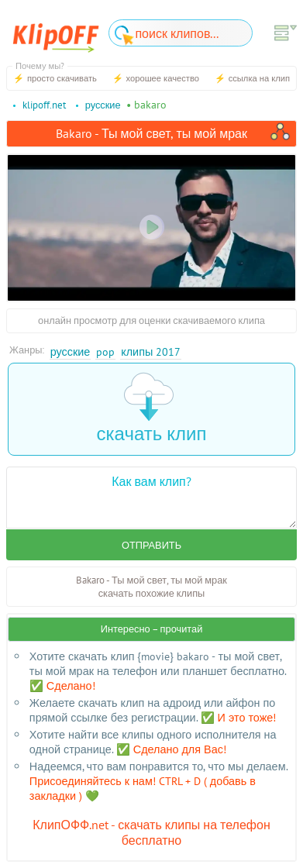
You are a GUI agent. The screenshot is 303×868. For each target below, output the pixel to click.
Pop (105, 351)
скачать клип (152, 409)
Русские (71, 351)
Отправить (151, 545)
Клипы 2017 (151, 351)
